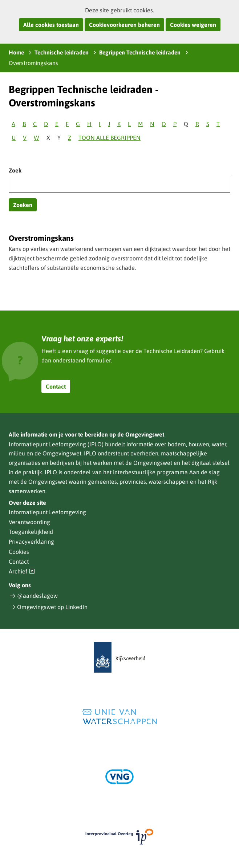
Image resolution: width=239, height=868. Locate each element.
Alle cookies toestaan (51, 25)
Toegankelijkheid (31, 532)
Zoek (15, 170)
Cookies (19, 552)
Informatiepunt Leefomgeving (47, 512)
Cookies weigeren (193, 25)
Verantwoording (29, 522)
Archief (22, 571)
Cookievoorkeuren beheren (124, 25)
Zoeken (23, 205)
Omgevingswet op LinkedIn (52, 607)
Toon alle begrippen (110, 138)
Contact (56, 386)
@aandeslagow (37, 596)
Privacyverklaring (31, 542)
